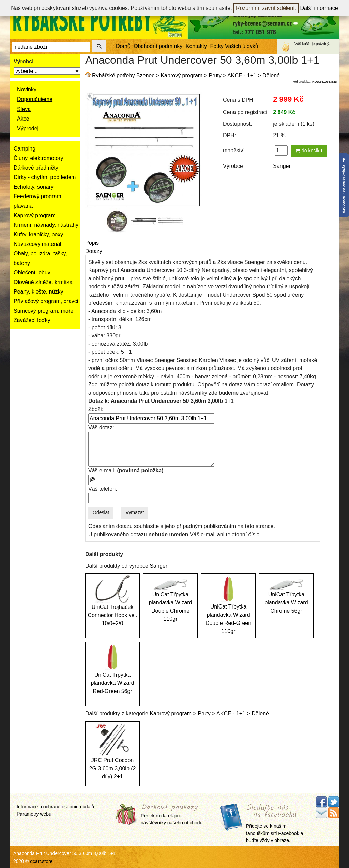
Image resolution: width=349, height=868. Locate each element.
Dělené (271, 75)
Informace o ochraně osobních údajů (55, 807)
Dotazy (94, 251)
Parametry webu (34, 814)
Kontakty (196, 46)
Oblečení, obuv (32, 273)
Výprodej (28, 129)
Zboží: (96, 409)
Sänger (282, 166)
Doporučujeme (35, 99)
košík (306, 44)
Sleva (24, 109)
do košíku (309, 151)
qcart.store (41, 861)
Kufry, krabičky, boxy (38, 234)
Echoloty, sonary (34, 187)
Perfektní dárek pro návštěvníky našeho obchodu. (172, 815)
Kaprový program (35, 215)
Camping (25, 149)
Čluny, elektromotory (39, 158)
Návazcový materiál (37, 244)
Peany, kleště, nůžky (39, 292)
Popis (92, 243)
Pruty (215, 75)
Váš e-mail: (126, 470)
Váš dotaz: (101, 428)
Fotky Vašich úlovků (234, 46)
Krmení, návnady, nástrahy (46, 225)
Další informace (319, 8)
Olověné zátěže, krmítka (43, 282)
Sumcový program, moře (43, 311)
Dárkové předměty (36, 168)
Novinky (27, 89)
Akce (23, 119)
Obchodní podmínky (158, 46)
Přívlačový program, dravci (46, 301)
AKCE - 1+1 (242, 75)
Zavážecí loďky (32, 320)
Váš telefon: (103, 489)
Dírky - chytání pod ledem (45, 177)
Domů (123, 46)
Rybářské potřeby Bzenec (123, 75)
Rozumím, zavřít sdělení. (266, 8)
